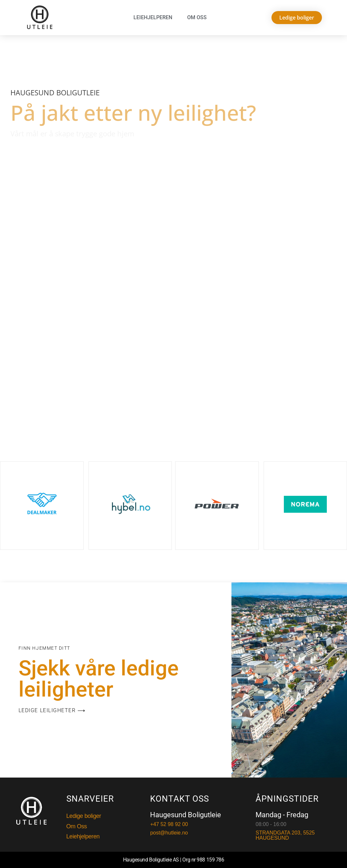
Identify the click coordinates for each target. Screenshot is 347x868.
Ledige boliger (84, 816)
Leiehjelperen (153, 17)
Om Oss (197, 17)
